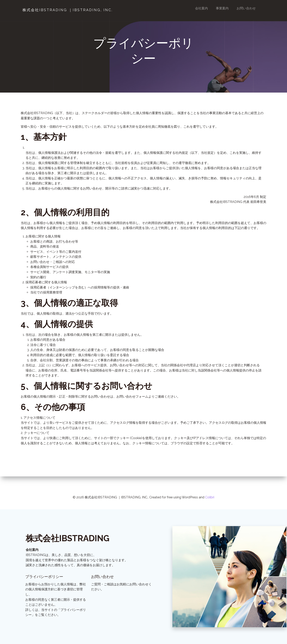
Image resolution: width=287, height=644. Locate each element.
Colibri (210, 491)
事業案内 (222, 8)
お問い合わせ (246, 8)
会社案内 (202, 8)
